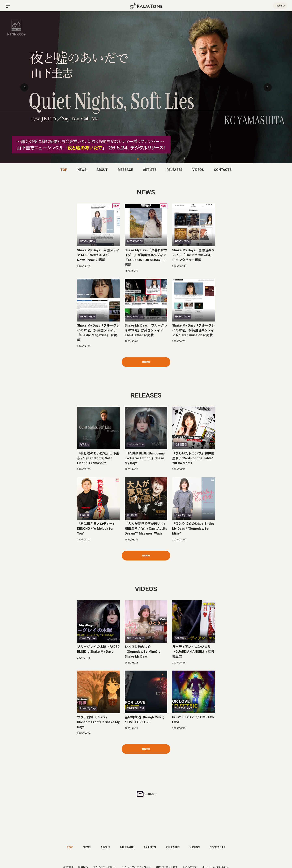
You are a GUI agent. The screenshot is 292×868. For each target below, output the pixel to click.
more (146, 362)
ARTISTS (150, 170)
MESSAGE (125, 170)
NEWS (82, 170)
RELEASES (174, 170)
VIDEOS (198, 170)
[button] (268, 87)
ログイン (280, 6)
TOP (64, 170)
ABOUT (102, 170)
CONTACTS (223, 170)
